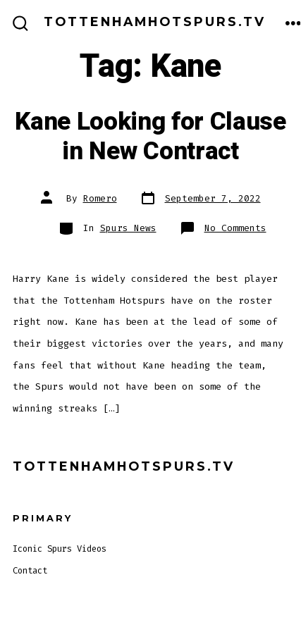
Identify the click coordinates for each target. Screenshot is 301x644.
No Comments (235, 228)
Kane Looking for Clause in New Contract (150, 137)
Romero (100, 198)
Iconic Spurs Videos (60, 549)
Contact (30, 571)
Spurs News (128, 228)
